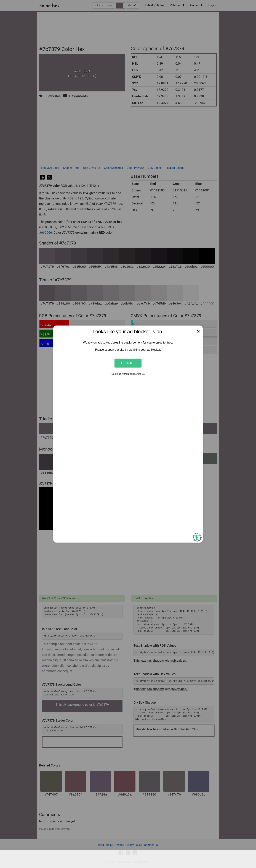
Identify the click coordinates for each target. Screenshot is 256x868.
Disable (128, 363)
